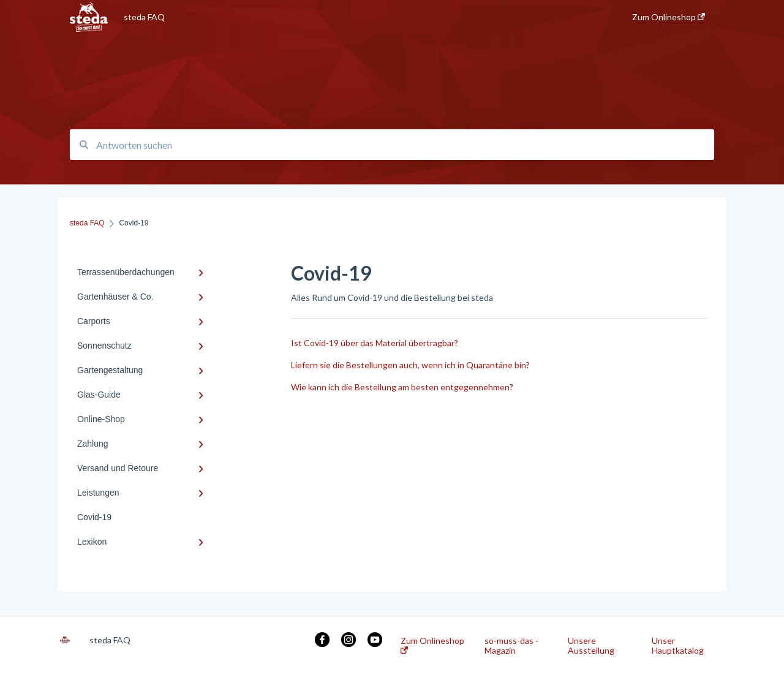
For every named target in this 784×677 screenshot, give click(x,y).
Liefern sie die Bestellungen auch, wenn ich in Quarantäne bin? (410, 365)
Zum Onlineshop (432, 645)
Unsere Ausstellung (591, 646)
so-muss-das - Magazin (511, 646)
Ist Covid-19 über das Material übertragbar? (375, 343)
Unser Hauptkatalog (678, 646)
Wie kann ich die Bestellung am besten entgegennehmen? (402, 387)
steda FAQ (144, 17)
